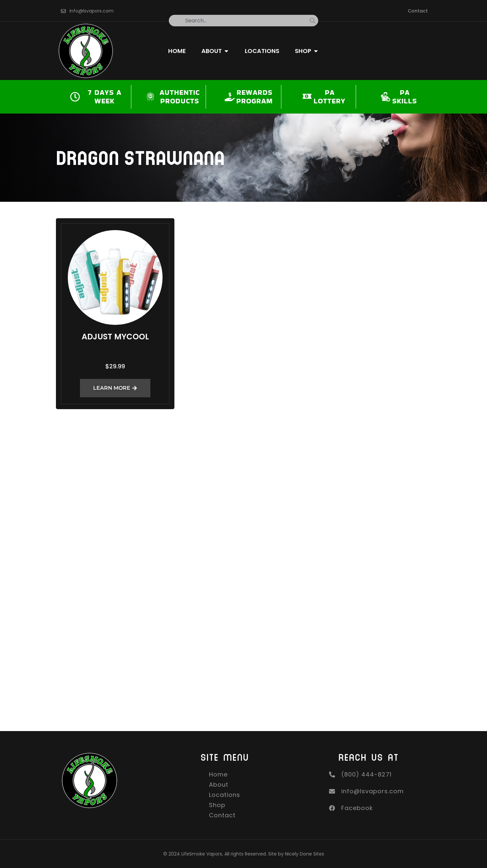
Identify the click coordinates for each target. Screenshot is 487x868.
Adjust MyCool (115, 337)
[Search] (314, 21)
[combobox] (239, 21)
